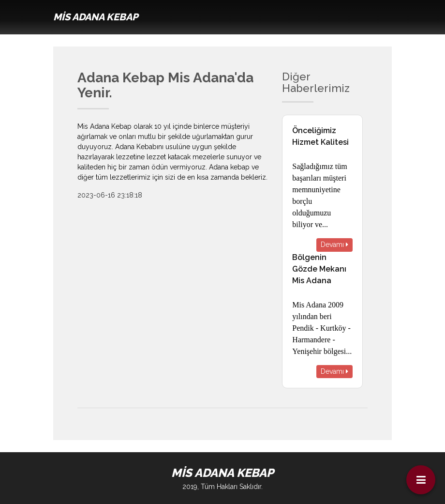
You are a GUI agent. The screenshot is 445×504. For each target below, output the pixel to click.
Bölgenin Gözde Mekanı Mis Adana (319, 269)
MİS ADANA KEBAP (96, 17)
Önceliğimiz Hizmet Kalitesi (320, 136)
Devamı (334, 244)
